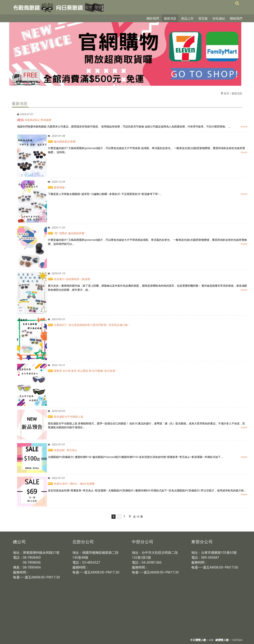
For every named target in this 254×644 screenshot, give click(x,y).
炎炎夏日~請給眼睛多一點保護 (72, 279)
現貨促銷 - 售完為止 (66, 450)
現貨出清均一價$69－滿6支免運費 (74, 484)
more (244, 126)
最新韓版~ (60, 187)
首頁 (226, 93)
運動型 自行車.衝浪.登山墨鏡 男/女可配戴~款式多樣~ (85, 371)
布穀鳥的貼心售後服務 (34, 120)
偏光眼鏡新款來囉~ (65, 141)
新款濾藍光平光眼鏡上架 (69, 417)
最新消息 (237, 93)
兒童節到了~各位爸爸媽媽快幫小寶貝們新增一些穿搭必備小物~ (92, 325)
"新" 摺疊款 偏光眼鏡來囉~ (70, 233)
